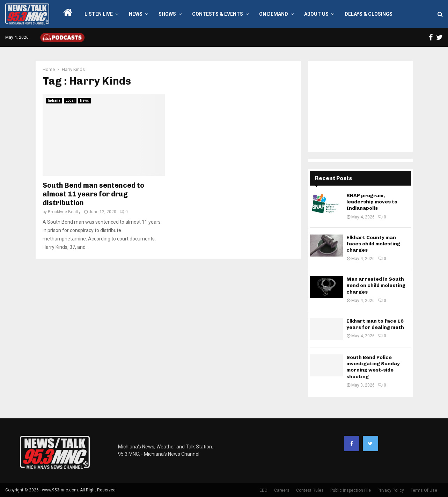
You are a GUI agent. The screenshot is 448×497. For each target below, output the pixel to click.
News (136, 14)
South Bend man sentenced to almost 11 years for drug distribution (93, 194)
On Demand (274, 14)
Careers (282, 490)
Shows (167, 14)
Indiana (54, 100)
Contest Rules (310, 490)
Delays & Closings (369, 14)
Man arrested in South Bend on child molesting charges (376, 285)
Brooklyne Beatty (64, 212)
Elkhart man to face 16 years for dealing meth (375, 324)
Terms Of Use (424, 490)
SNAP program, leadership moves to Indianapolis (372, 202)
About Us (316, 14)
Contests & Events (218, 14)
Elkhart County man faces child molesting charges (373, 244)
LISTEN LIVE (99, 14)
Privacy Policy (391, 490)
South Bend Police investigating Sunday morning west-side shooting (373, 367)
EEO (263, 490)
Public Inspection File (351, 490)
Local (70, 100)
